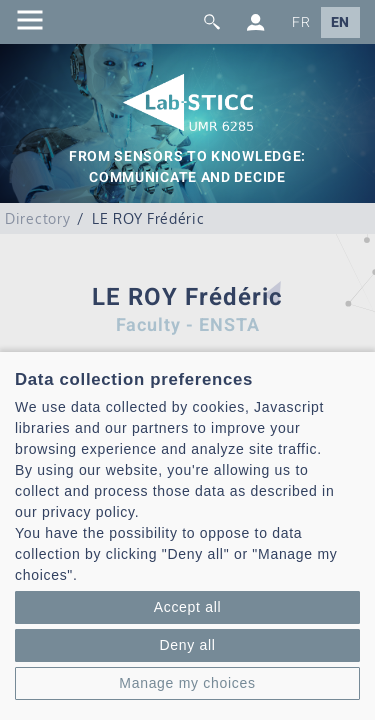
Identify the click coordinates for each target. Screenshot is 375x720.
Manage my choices (187, 683)
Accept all (188, 607)
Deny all (187, 645)
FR (301, 22)
